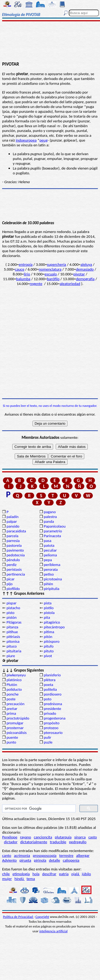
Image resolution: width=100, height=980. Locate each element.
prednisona (53, 704)
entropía (26, 264)
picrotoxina (53, 579)
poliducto (14, 689)
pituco (11, 646)
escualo (51, 274)
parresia (13, 541)
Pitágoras (14, 622)
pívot (48, 656)
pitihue (12, 632)
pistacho (13, 608)
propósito (52, 723)
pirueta (25, 860)
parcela (12, 536)
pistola (49, 613)
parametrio (53, 531)
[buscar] (38, 809)
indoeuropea (26, 140)
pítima (49, 632)
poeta (48, 685)
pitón (48, 637)
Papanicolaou (55, 526)
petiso (49, 574)
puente (12, 737)
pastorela (14, 545)
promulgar (15, 723)
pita (47, 617)
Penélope (10, 837)
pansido (13, 526)
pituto (49, 651)
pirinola (40, 860)
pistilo (49, 608)
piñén (48, 584)
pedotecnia (15, 555)
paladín (12, 517)
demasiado (85, 269)
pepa (48, 560)
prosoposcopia (45, 856)
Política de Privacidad (18, 917)
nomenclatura (50, 269)
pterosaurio (53, 733)
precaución (15, 704)
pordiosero (53, 694)
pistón (11, 617)
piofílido (13, 589)
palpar (12, 521)
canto (7, 856)
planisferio (52, 675)
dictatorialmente (34, 842)
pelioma (50, 555)
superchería (57, 264)
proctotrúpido (18, 718)
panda (49, 521)
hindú (19, 879)
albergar (83, 856)
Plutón (12, 685)
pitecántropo (54, 627)
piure (11, 656)
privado (50, 713)
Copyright (42, 917)
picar (10, 579)
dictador (11, 842)
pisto (10, 613)
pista (48, 603)
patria (64, 874)
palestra (50, 517)
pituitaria (14, 651)
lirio (27, 274)
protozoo (51, 728)
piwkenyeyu (16, 675)
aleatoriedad (70, 284)
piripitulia (51, 589)
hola (36, 874)
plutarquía (63, 837)
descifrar (49, 874)
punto (11, 742)
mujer (7, 879)
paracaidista (16, 531)
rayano (25, 837)
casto (93, 837)
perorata (51, 569)
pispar (11, 603)
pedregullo (78, 842)
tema (31, 879)
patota (49, 545)
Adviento (9, 860)
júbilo (86, 874)
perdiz (11, 565)
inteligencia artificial (53, 931)
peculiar (50, 550)
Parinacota (52, 536)
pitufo (49, 646)
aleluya (86, 264)
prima (11, 713)
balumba (23, 279)
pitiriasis (13, 637)
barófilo (53, 279)
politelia (50, 689)
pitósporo (52, 641)
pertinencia (16, 574)
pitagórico (52, 622)
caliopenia (71, 860)
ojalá (76, 874)
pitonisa (13, 641)
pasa (47, 541)
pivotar (79, 274)
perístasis (14, 569)
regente (36, 284)
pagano (50, 512)
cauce (20, 269)
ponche (12, 694)
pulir (47, 737)
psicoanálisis (17, 733)
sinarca (80, 837)
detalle (55, 860)
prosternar (15, 728)
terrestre (66, 856)
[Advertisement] (50, 42)
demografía (85, 279)
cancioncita (43, 837)
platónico (14, 680)
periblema (52, 565)
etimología (21, 874)
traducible (58, 842)
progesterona (55, 718)
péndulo (13, 560)
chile (6, 874)
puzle (48, 742)
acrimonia (22, 856)
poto (48, 699)
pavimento (15, 550)
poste (11, 699)
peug (43, 140)
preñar (12, 709)
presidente (52, 709)
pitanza (12, 627)
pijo (9, 584)
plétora (50, 680)
